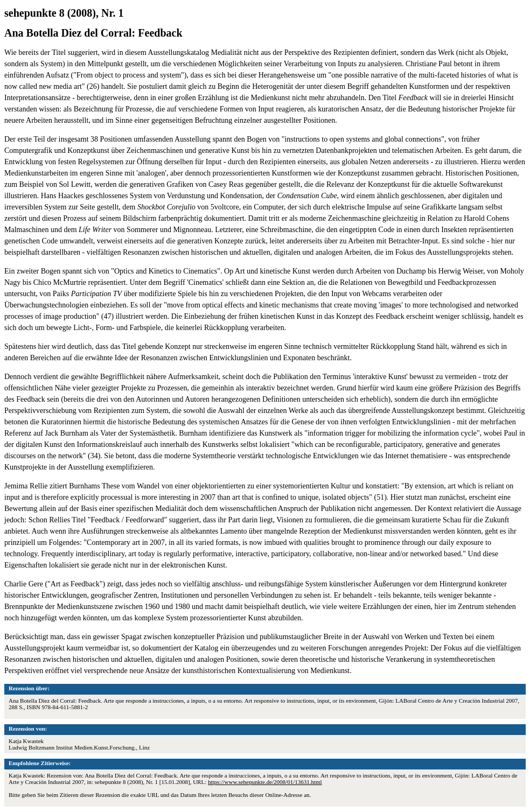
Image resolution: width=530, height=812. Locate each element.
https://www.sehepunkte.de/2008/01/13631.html (265, 782)
